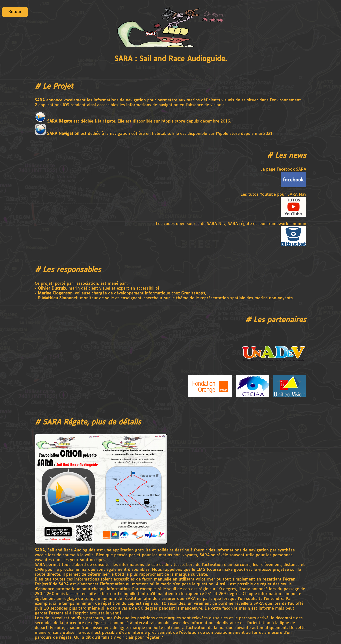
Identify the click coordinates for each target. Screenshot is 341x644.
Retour (15, 12)
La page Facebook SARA (283, 169)
